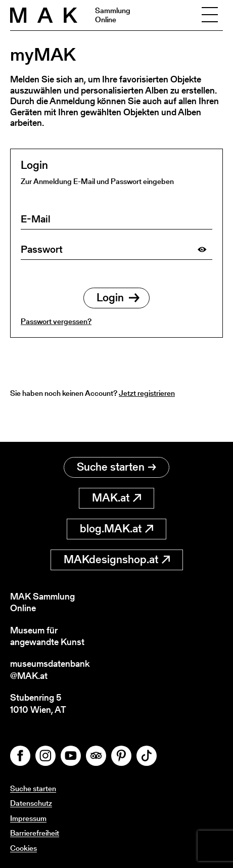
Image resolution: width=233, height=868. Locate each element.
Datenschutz (31, 803)
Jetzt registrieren (147, 393)
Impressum (28, 818)
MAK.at (116, 498)
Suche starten (116, 467)
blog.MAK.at (116, 529)
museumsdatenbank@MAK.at (50, 670)
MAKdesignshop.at (117, 559)
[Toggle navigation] (210, 15)
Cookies (24, 848)
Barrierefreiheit (35, 833)
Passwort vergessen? (56, 321)
